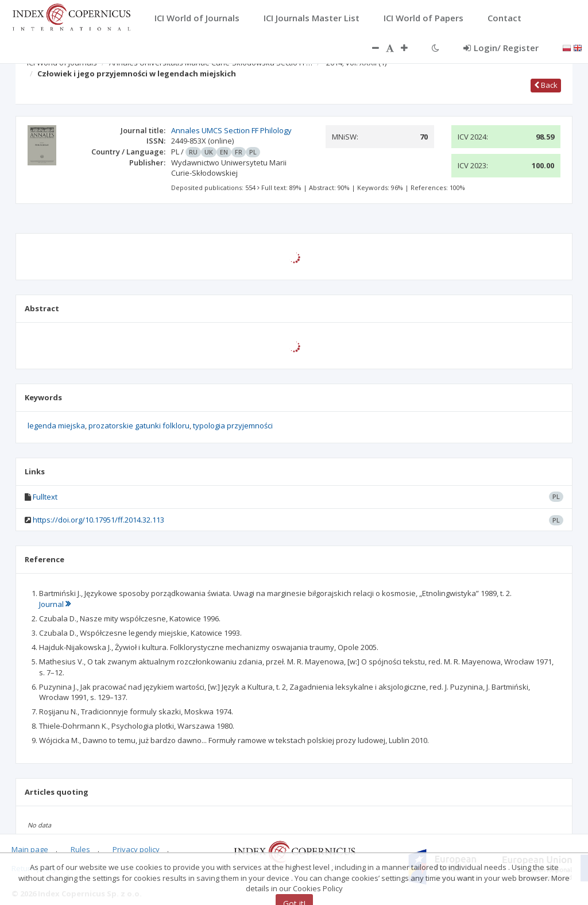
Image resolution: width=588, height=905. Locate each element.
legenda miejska (56, 426)
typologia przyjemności (233, 426)
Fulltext (45, 497)
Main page (30, 849)
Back (546, 85)
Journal (55, 604)
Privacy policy (136, 849)
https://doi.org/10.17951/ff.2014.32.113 (98, 520)
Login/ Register (501, 48)
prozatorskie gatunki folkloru (139, 426)
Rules (80, 849)
